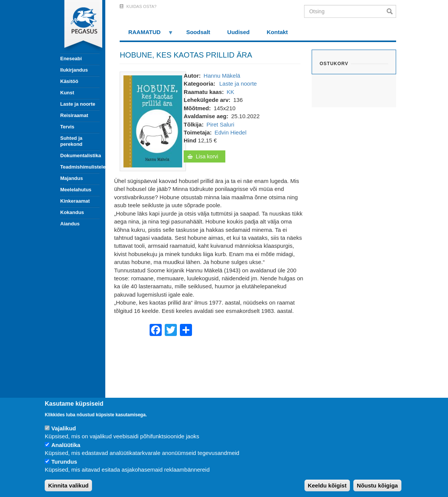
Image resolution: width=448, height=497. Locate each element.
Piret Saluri (220, 124)
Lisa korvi (207, 156)
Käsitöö (69, 81)
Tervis (67, 127)
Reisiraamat (74, 115)
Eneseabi (71, 59)
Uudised (238, 32)
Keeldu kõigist (327, 485)
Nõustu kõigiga (377, 485)
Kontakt (277, 32)
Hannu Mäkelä (222, 76)
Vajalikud (63, 428)
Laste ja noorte (78, 104)
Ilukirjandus (74, 70)
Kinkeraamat (75, 201)
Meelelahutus (76, 190)
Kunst (67, 93)
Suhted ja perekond (71, 141)
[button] (153, 121)
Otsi (391, 11)
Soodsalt (198, 32)
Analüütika (66, 445)
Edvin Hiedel (231, 132)
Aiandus (70, 224)
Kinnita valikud (68, 485)
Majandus (72, 178)
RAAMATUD (147, 35)
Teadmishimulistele (80, 167)
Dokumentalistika (80, 156)
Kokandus (72, 212)
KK (231, 92)
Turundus (64, 462)
